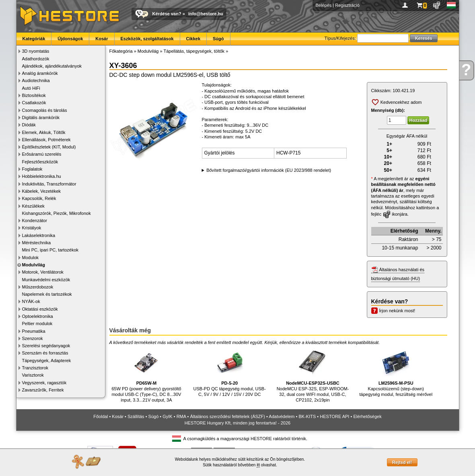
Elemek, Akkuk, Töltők (44, 132)
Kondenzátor (35, 220)
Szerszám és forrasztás (45, 353)
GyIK (167, 416)
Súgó (218, 39)
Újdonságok (70, 39)
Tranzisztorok (35, 368)
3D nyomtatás (36, 51)
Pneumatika (34, 331)
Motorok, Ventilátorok (43, 272)
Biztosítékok (34, 95)
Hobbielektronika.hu (42, 176)
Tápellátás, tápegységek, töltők (194, 51)
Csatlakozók (34, 103)
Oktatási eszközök (40, 309)
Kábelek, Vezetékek (42, 191)
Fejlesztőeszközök (40, 162)
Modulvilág (34, 265)
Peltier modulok (37, 324)
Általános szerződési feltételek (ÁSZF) (227, 416)
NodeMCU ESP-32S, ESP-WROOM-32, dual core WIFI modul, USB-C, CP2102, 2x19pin (313, 374)
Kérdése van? (167, 14)
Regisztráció (347, 5)
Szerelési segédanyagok (46, 346)
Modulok (31, 258)
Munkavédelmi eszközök (46, 280)
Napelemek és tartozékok (47, 294)
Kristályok (32, 228)
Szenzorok (33, 338)
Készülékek (33, 206)
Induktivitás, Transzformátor (49, 184)
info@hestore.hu (206, 14)
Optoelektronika (38, 316)
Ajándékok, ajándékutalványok (52, 66)
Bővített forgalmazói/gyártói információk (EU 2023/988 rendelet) (269, 170)
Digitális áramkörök (41, 117)
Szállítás (136, 416)
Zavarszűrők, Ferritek (43, 390)
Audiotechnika (36, 80)
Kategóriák (34, 39)
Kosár (102, 39)
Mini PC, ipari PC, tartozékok (50, 250)
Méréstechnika (37, 243)
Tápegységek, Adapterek (47, 361)
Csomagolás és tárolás (45, 110)
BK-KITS (307, 416)
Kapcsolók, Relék (39, 198)
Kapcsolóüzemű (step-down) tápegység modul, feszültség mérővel (396, 372)
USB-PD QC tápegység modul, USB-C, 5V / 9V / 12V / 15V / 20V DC (230, 372)
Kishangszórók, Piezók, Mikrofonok (57, 213)
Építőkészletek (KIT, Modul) (49, 147)
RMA (181, 416)
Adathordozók (36, 59)
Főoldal (101, 416)
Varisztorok (33, 375)
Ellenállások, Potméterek (46, 140)
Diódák (29, 125)
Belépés (324, 5)
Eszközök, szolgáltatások (147, 39)
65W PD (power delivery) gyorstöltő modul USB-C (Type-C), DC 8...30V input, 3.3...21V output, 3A (146, 374)
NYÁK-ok (31, 301)
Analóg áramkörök (40, 73)
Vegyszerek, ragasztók (44, 383)
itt (258, 465)
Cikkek (193, 39)
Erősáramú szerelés (42, 154)
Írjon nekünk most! (397, 311)
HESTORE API (334, 416)
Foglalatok (32, 169)
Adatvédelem (282, 416)
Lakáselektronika (39, 235)
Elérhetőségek (367, 416)
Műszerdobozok (38, 287)
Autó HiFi (31, 88)
